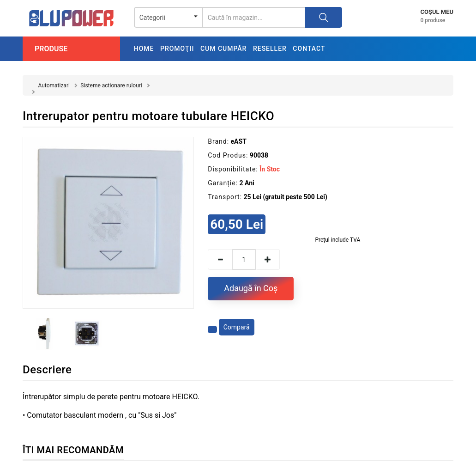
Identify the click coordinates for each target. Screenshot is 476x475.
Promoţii (177, 49)
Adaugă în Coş (251, 288)
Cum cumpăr (224, 49)
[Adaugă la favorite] (212, 329)
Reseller (270, 49)
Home (144, 49)
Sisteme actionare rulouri (111, 85)
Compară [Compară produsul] (237, 327)
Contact (309, 49)
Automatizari (54, 85)
